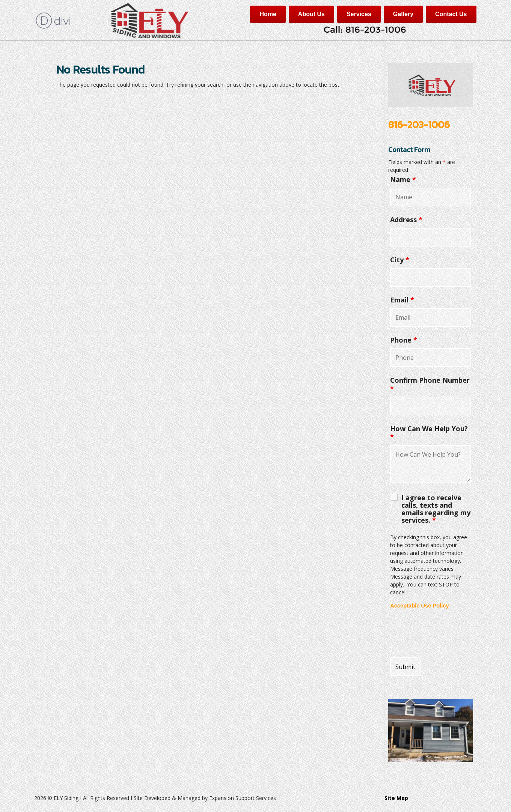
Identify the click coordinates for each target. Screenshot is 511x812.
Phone (404, 340)
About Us (311, 14)
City (400, 260)
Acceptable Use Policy (419, 606)
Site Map (396, 798)
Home (268, 14)
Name (403, 179)
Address (406, 220)
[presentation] (447, 633)
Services (359, 14)
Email (402, 300)
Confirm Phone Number (430, 384)
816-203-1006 (419, 124)
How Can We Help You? (429, 433)
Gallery (403, 14)
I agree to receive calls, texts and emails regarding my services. (436, 509)
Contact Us (451, 14)
